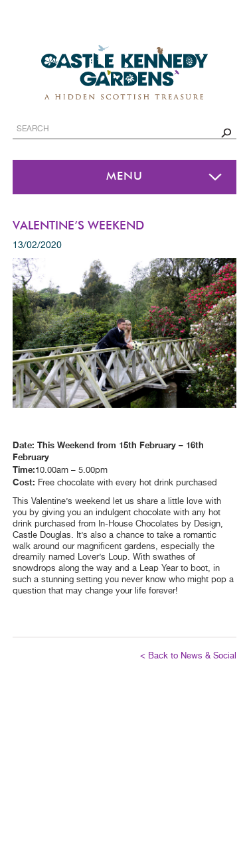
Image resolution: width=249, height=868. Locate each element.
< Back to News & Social (188, 656)
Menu (124, 177)
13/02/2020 (37, 245)
